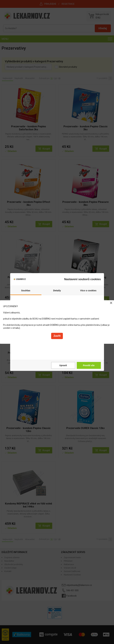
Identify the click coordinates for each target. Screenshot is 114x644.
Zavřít (57, 336)
